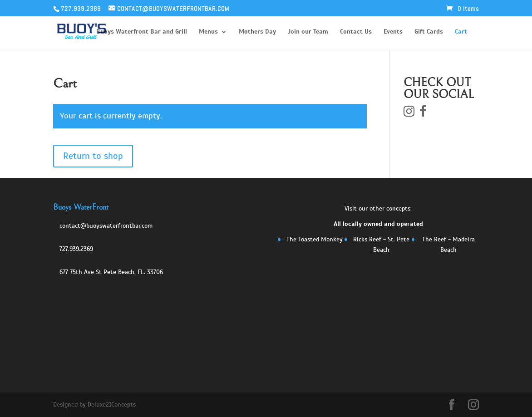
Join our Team (308, 32)
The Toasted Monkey (315, 239)
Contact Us (356, 32)
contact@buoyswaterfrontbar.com (106, 226)
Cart (461, 32)
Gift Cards (429, 32)
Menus (208, 32)
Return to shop (93, 156)
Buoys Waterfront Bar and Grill (142, 32)
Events (393, 32)
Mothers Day (257, 32)
